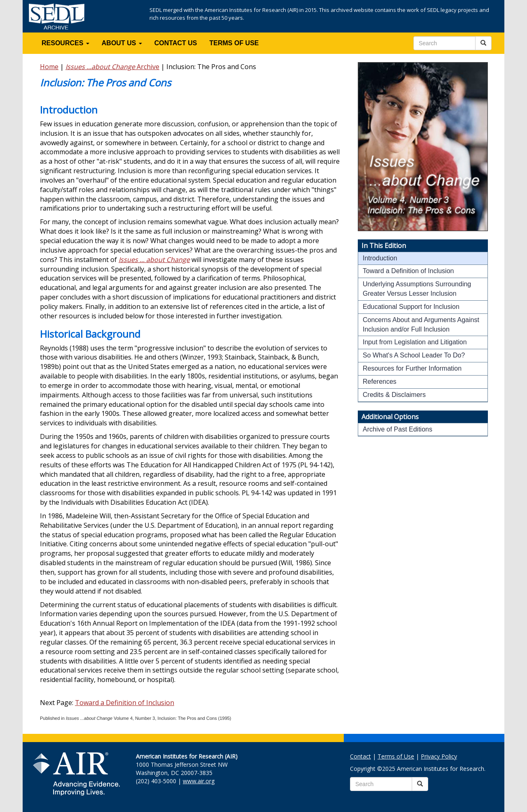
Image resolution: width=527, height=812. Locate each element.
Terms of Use (396, 756)
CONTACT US (176, 43)
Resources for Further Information (412, 368)
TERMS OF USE (234, 43)
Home (49, 67)
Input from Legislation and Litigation (415, 342)
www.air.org (199, 781)
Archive (112, 67)
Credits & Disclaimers (394, 395)
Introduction (380, 258)
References (380, 382)
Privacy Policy (439, 756)
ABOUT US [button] (122, 43)
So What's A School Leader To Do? (414, 355)
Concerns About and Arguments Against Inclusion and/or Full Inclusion (421, 325)
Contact (360, 756)
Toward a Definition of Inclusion (125, 703)
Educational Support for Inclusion (411, 307)
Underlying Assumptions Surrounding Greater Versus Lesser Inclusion (417, 289)
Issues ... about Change (154, 260)
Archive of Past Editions (398, 429)
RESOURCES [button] (65, 43)
